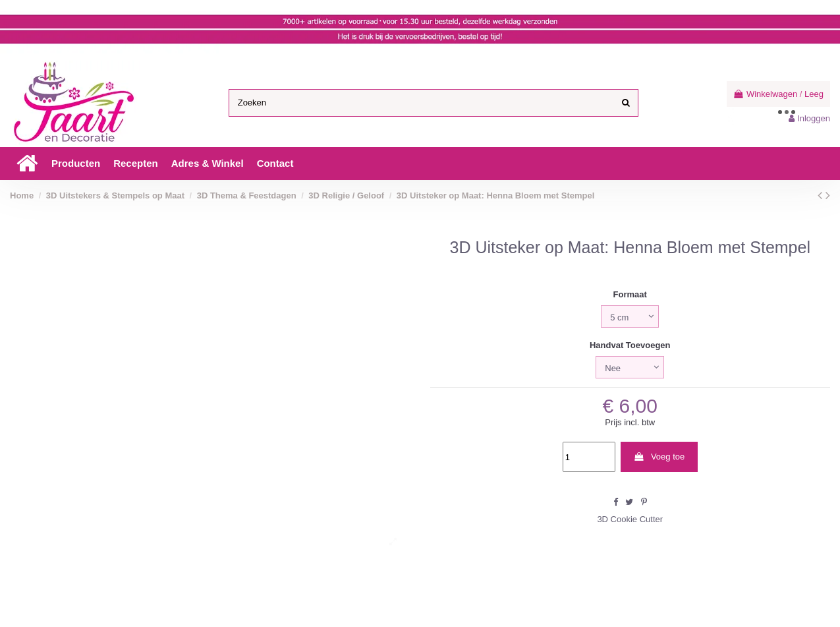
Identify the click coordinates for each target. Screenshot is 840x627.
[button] (76, 164)
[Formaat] (630, 316)
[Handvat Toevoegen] (630, 367)
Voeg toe (659, 457)
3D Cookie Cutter (630, 519)
